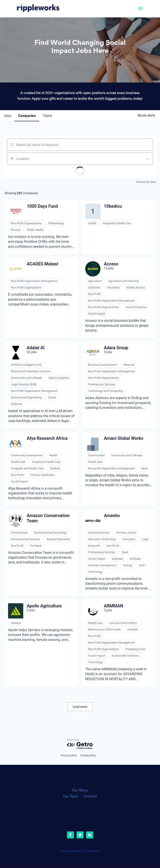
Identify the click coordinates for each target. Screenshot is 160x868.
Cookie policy (88, 755)
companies (27, 116)
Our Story (80, 790)
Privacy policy (69, 755)
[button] (140, 11)
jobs (7, 116)
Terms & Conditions (70, 851)
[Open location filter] (147, 159)
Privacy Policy (93, 851)
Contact (90, 797)
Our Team (72, 797)
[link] (38, 9)
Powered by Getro (146, 182)
